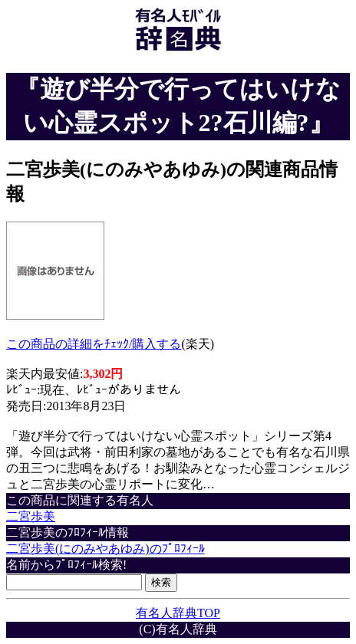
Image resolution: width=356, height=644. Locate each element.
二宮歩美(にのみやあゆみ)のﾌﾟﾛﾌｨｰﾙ (105, 549)
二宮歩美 (31, 516)
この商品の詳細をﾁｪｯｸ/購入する (94, 344)
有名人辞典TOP (178, 613)
